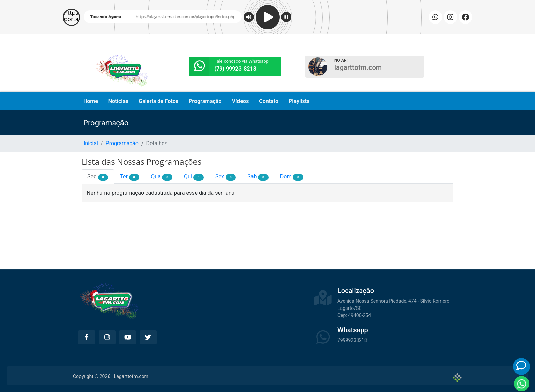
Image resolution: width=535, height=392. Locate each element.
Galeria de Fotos (158, 101)
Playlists (299, 101)
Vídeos (241, 101)
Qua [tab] (162, 177)
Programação (205, 101)
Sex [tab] (226, 177)
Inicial (91, 143)
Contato (269, 101)
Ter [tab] (129, 177)
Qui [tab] (194, 177)
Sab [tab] (258, 177)
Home (91, 101)
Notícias (118, 101)
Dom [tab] (292, 177)
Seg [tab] (98, 177)
